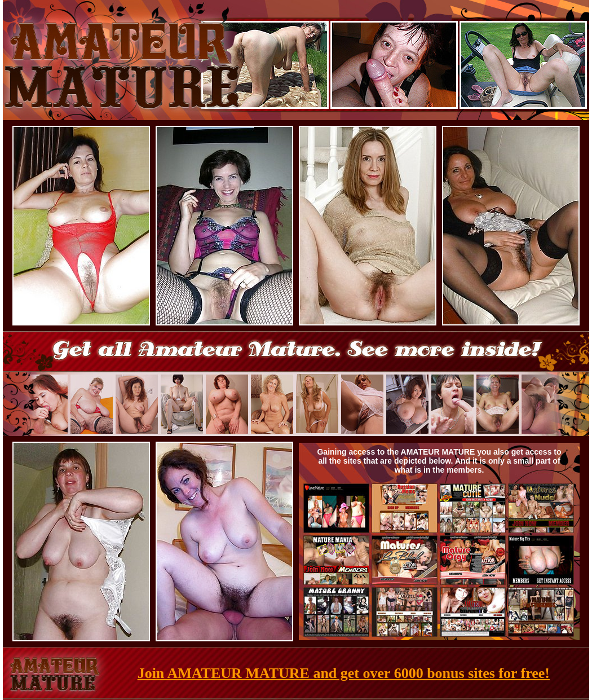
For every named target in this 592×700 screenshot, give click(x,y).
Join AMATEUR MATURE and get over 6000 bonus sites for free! (344, 673)
